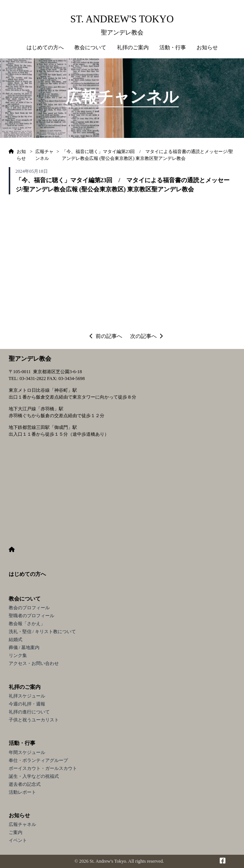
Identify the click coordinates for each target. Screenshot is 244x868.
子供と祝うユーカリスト (34, 720)
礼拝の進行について (29, 712)
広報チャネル (22, 824)
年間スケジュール (27, 752)
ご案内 (16, 832)
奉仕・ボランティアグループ (38, 760)
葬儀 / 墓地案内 (24, 647)
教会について (25, 599)
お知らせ (19, 816)
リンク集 (18, 655)
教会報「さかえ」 (27, 624)
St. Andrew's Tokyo (122, 19)
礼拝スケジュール (27, 696)
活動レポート (22, 792)
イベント (18, 840)
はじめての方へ (45, 48)
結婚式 (16, 640)
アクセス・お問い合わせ (34, 663)
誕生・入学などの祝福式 (34, 776)
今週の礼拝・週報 (27, 704)
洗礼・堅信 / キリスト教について (43, 632)
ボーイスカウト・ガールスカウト (43, 768)
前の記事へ (106, 336)
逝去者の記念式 (25, 784)
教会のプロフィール (29, 608)
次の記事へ (146, 336)
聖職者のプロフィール (31, 616)
